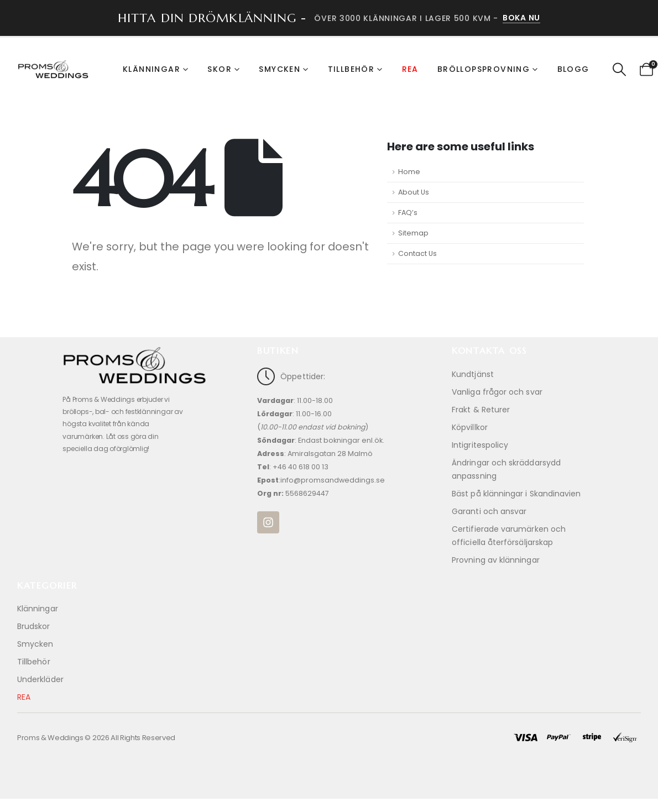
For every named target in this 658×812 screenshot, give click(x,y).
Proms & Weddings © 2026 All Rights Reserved (96, 738)
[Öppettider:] (329, 439)
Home (409, 172)
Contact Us (417, 253)
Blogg (573, 69)
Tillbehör (351, 69)
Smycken (280, 69)
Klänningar (152, 69)
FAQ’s (408, 213)
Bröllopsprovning (484, 69)
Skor (220, 69)
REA (410, 69)
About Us (414, 192)
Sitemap (413, 233)
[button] (620, 70)
